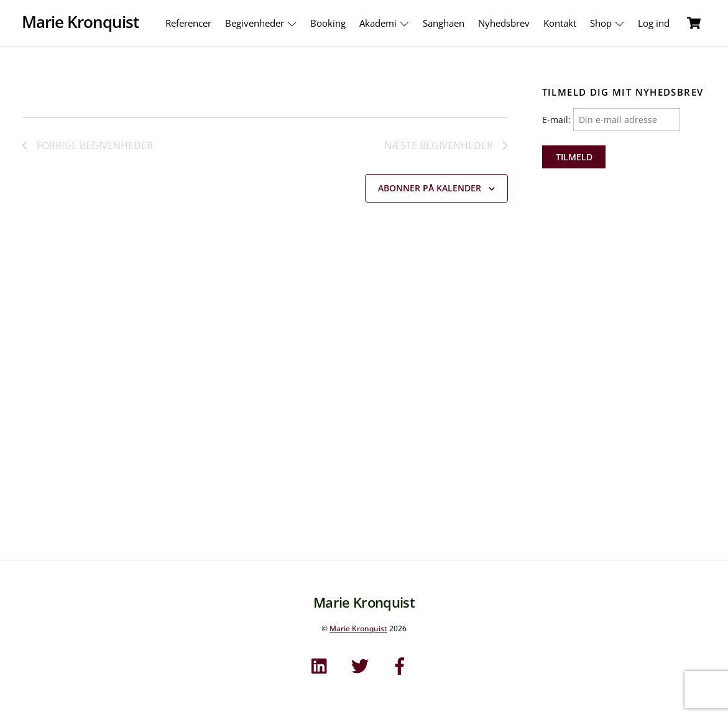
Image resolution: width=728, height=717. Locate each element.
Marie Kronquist (358, 628)
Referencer (188, 23)
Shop (609, 23)
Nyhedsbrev (504, 23)
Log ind (654, 23)
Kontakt (560, 23)
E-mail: (611, 120)
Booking (328, 23)
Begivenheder (262, 23)
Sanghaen (444, 23)
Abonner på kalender (430, 188)
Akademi (386, 23)
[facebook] (402, 664)
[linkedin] (322, 664)
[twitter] (362, 664)
